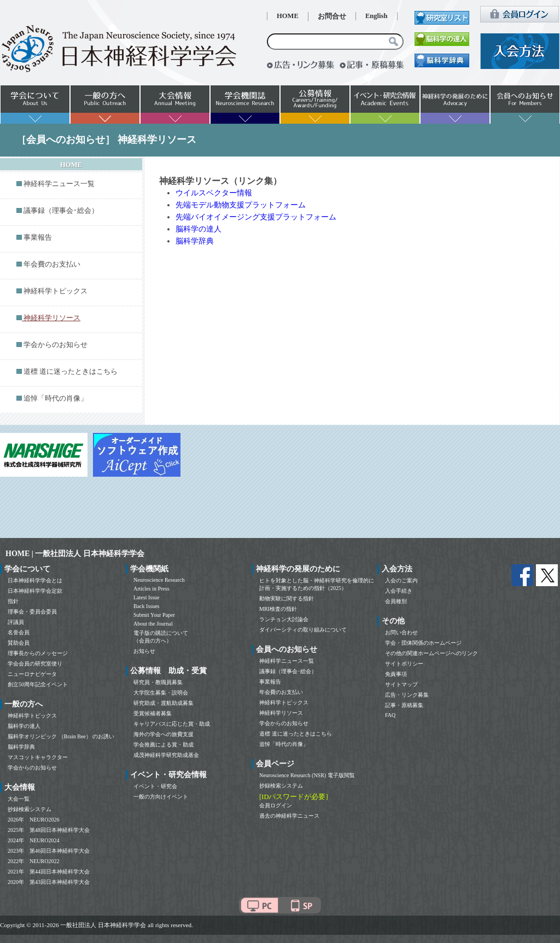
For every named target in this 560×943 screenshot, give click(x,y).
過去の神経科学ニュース (289, 816)
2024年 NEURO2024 (33, 840)
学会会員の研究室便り (35, 664)
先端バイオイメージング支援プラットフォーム (256, 217)
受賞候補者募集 (153, 713)
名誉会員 (19, 632)
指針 (13, 601)
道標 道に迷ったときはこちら (71, 372)
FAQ (390, 715)
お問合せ (332, 16)
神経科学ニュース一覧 (59, 184)
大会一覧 (19, 799)
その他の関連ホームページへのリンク (431, 653)
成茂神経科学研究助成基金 (166, 755)
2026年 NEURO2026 (33, 820)
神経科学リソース (281, 713)
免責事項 (396, 674)
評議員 (16, 622)
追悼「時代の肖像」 (56, 398)
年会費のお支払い (52, 264)
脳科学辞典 (195, 241)
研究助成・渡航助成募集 (164, 703)
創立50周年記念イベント (38, 684)
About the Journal (153, 624)
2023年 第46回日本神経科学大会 (49, 851)
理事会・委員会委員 (32, 612)
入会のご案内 (401, 580)
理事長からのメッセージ (38, 653)
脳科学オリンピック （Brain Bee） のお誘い (61, 736)
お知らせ (144, 651)
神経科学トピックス (56, 291)
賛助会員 (19, 643)
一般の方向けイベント (161, 797)
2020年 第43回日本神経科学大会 (49, 882)
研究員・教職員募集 (158, 682)
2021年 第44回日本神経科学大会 (49, 872)
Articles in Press (151, 589)
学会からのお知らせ (56, 345)
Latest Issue (147, 597)
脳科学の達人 (199, 229)
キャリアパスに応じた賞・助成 (172, 724)
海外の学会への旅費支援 (164, 734)
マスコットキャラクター (38, 757)
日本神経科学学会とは (35, 580)
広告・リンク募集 (407, 695)
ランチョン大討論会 (284, 619)
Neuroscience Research (159, 580)
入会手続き (399, 591)
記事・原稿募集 (404, 705)
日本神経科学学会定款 (35, 591)
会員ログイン (276, 805)
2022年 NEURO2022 (33, 861)
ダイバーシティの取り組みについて (303, 630)
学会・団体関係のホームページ (423, 643)
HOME (288, 16)
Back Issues (147, 606)
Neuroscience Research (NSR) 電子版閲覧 (307, 775)
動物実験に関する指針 (287, 598)
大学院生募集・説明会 (161, 693)
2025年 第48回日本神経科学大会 (49, 830)
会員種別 (396, 601)
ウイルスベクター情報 (214, 193)
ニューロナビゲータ (32, 674)
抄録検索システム (30, 809)
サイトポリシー (404, 664)
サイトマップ (401, 684)
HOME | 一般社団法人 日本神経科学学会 (75, 554)
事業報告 (38, 238)
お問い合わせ (401, 632)
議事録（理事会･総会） (61, 211)
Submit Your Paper (154, 615)
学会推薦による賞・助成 (164, 745)
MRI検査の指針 (278, 609)
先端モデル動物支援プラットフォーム (241, 205)
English (377, 16)
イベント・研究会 (155, 786)
